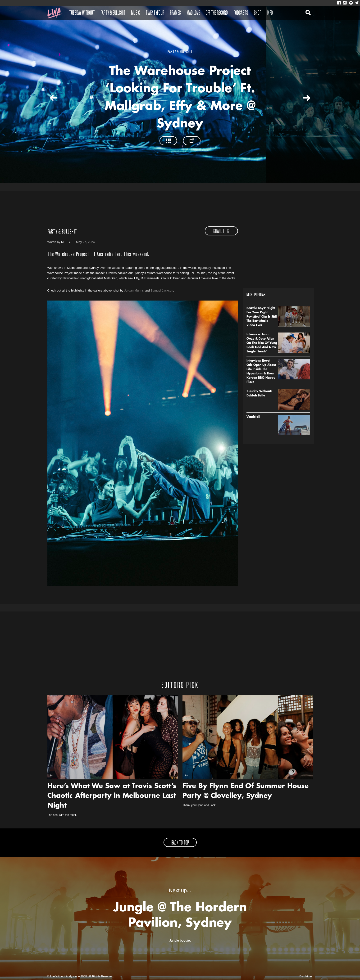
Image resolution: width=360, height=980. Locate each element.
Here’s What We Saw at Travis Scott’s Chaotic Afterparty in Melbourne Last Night (112, 796)
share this (221, 231)
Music (136, 13)
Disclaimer (306, 976)
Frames (175, 13)
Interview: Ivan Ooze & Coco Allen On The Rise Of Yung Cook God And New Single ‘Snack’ (262, 343)
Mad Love (193, 13)
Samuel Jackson (162, 290)
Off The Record (217, 13)
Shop (257, 13)
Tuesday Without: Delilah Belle (259, 394)
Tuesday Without (82, 13)
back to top (180, 843)
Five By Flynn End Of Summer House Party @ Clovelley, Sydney (246, 791)
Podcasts (241, 13)
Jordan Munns (134, 290)
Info (270, 13)
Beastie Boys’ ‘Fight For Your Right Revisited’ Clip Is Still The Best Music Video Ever (262, 317)
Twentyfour (155, 13)
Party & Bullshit (113, 13)
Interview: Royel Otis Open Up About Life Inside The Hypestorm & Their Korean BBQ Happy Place (261, 372)
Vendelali (253, 417)
